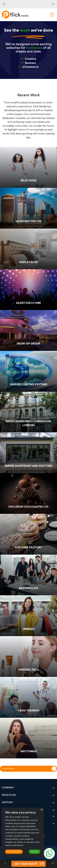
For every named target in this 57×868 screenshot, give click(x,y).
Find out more (14, 852)
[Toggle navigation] (4, 4)
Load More (8, 769)
